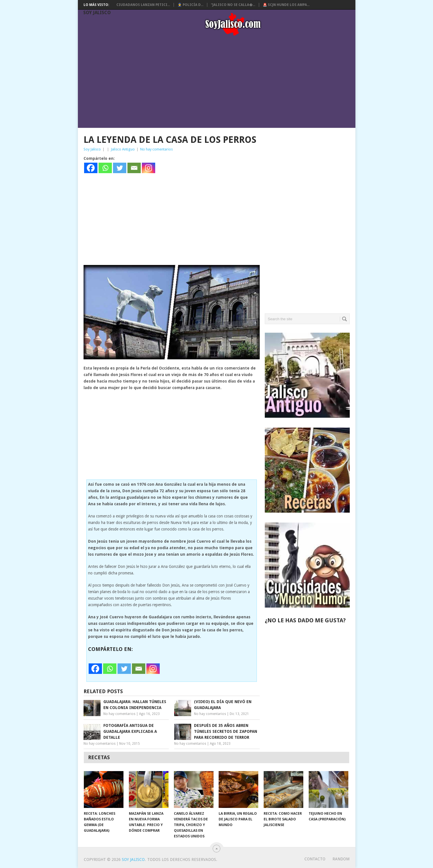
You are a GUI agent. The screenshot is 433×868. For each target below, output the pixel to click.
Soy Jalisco (97, 13)
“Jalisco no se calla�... (233, 5)
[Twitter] (120, 168)
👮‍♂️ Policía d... (190, 5)
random (341, 859)
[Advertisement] (219, 83)
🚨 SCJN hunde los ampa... (286, 5)
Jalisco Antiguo (123, 149)
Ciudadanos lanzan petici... (143, 5)
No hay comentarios (156, 149)
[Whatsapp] (105, 168)
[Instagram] (149, 168)
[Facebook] (91, 168)
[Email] (134, 168)
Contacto (315, 859)
